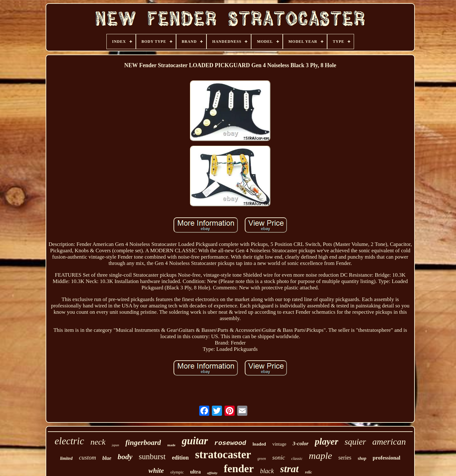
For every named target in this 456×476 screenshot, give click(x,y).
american (389, 442)
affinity (212, 473)
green (262, 459)
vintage (279, 444)
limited (66, 458)
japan (115, 445)
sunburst (152, 457)
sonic (279, 457)
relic (308, 472)
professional (387, 458)
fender (239, 469)
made (171, 445)
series (345, 458)
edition (180, 458)
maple (320, 456)
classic (297, 458)
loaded (259, 444)
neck (98, 442)
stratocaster (223, 455)
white (156, 470)
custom (87, 457)
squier (355, 442)
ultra (195, 472)
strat (290, 469)
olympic (177, 472)
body (125, 457)
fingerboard (143, 443)
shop (362, 458)
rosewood (230, 443)
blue (107, 458)
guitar (195, 441)
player (326, 441)
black (267, 471)
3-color (301, 444)
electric (70, 441)
